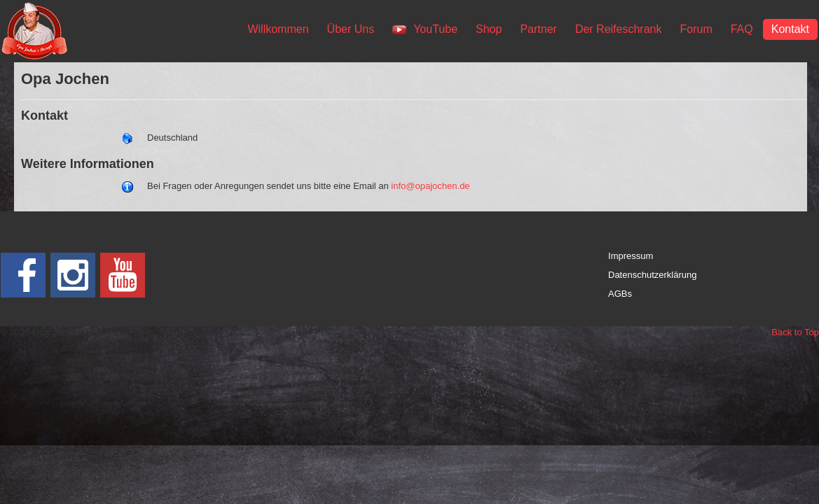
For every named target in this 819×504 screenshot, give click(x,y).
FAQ (742, 29)
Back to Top (795, 332)
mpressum (632, 256)
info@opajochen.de (430, 186)
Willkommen (278, 29)
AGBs (620, 294)
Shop (489, 29)
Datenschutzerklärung (652, 275)
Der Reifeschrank (619, 29)
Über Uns (351, 29)
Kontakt (790, 29)
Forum (696, 29)
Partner (538, 29)
